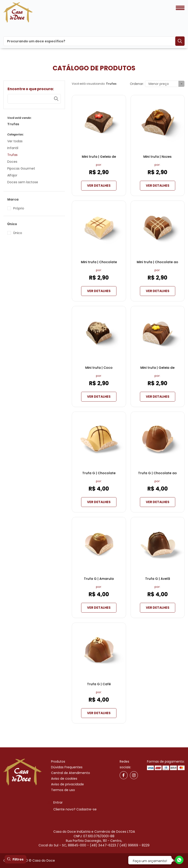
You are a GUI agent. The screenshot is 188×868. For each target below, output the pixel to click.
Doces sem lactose (23, 182)
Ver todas (15, 141)
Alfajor (12, 175)
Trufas (12, 155)
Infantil (13, 148)
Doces (12, 162)
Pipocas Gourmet (21, 168)
